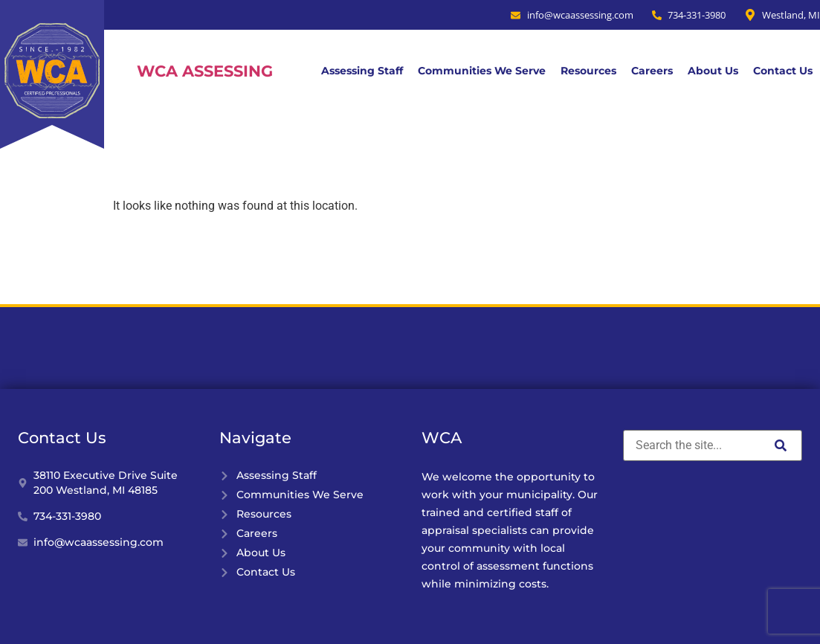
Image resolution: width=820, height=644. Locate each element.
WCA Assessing (205, 71)
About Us (713, 71)
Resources (588, 71)
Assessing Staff (362, 71)
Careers (652, 71)
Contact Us (783, 71)
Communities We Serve (482, 71)
